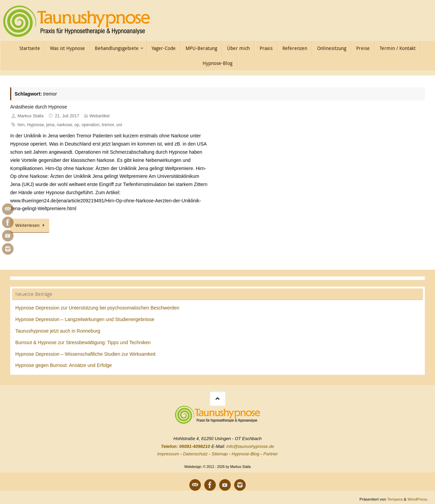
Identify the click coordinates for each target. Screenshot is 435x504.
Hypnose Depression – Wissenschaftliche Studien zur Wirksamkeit (85, 354)
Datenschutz (195, 454)
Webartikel (99, 116)
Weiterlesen (31, 225)
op (77, 125)
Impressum (168, 454)
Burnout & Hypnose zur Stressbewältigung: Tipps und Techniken (83, 342)
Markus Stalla (31, 116)
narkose (64, 125)
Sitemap (220, 454)
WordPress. (418, 499)
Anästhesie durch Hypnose (39, 107)
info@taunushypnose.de (250, 446)
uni (119, 125)
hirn (21, 125)
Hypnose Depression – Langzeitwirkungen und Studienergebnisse (85, 319)
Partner (271, 454)
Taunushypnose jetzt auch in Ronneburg (58, 331)
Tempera (395, 499)
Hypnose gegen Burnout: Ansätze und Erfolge (64, 365)
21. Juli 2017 (67, 116)
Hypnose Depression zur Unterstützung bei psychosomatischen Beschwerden (97, 308)
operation (91, 125)
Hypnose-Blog (246, 454)
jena (50, 125)
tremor (108, 125)
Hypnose (36, 125)
